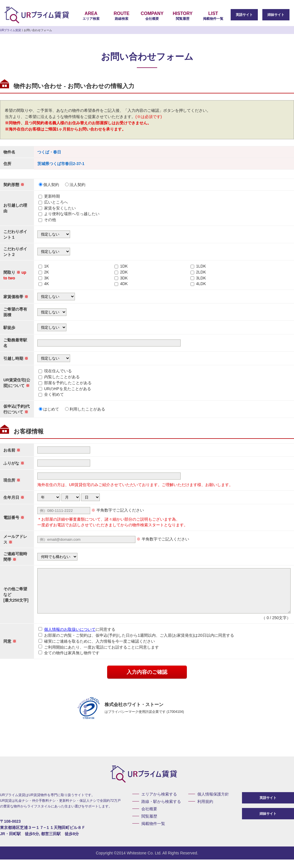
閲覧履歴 (183, 16)
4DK (124, 284)
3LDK (201, 278)
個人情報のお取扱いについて (70, 638)
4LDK (201, 284)
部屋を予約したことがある (68, 383)
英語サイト (244, 15)
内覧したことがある (62, 377)
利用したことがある (85, 409)
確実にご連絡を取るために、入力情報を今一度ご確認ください (97, 650)
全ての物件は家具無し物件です (69, 661)
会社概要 (152, 16)
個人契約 (49, 185)
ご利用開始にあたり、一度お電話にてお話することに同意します (99, 655)
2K (47, 272)
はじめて (49, 409)
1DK (124, 266)
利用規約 (205, 810)
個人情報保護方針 (213, 803)
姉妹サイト (276, 15)
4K (47, 284)
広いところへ (56, 202)
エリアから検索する (159, 803)
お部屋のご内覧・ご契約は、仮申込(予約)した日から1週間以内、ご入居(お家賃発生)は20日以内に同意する (136, 644)
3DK (124, 278)
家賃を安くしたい (60, 208)
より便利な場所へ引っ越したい (72, 214)
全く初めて (54, 394)
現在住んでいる (58, 371)
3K (47, 278)
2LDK (201, 272)
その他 (50, 220)
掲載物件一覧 (213, 16)
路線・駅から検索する (161, 810)
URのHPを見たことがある (68, 389)
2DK (124, 272)
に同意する (77, 638)
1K (47, 266)
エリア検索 (91, 16)
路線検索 (122, 16)
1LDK (201, 266)
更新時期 (52, 196)
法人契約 (75, 185)
